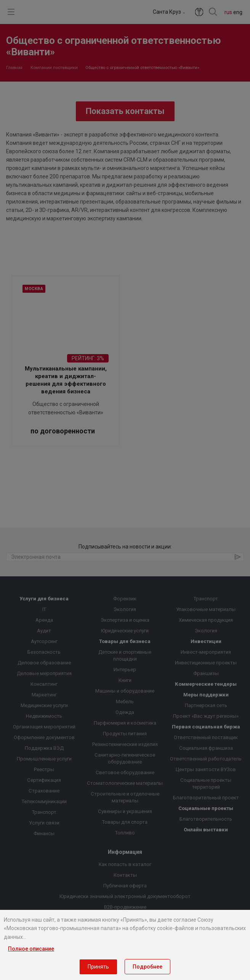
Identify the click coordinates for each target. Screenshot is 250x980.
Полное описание (31, 949)
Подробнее (147, 967)
